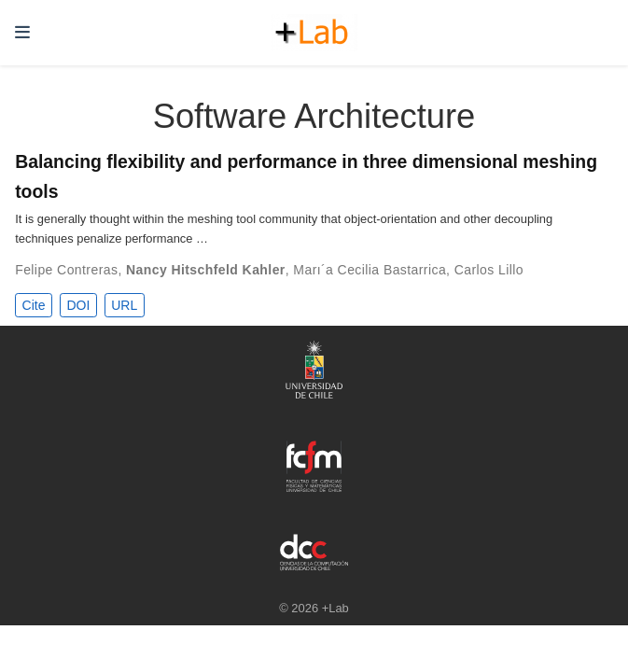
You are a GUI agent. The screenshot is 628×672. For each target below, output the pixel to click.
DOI (78, 305)
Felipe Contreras (66, 270)
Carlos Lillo (489, 270)
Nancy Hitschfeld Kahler (206, 270)
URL (124, 305)
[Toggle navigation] (22, 33)
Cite (34, 305)
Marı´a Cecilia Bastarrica (370, 270)
